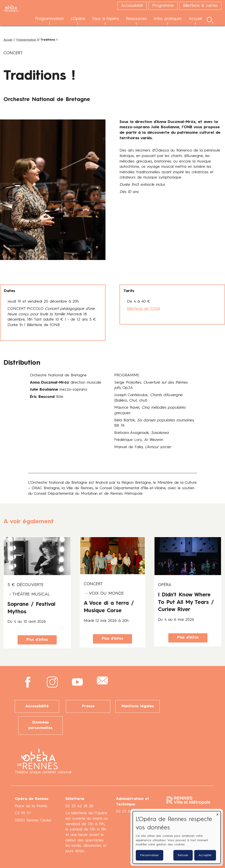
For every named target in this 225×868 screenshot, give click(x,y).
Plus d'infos (37, 640)
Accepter (205, 855)
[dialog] (177, 837)
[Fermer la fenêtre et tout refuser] (217, 814)
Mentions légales (138, 706)
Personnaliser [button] (150, 855)
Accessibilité (37, 706)
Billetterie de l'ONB (143, 309)
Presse (88, 706)
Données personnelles (40, 725)
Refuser (183, 855)
